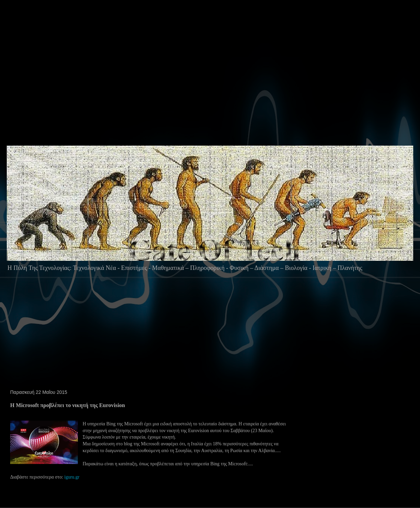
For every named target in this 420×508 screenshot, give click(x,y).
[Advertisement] (134, 86)
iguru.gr (72, 477)
